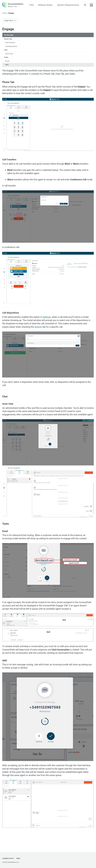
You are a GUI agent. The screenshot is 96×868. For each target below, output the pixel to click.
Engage (8, 29)
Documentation (16, 5)
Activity (39, 332)
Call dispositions (11, 47)
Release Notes (45, 5)
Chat (6, 50)
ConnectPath (8, 858)
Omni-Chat (9, 54)
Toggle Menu (9, 20)
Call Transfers (10, 43)
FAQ (31, 5)
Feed (19, 858)
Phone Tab (8, 39)
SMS (7, 66)
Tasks (6, 58)
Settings (48, 322)
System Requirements (67, 5)
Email (7, 62)
